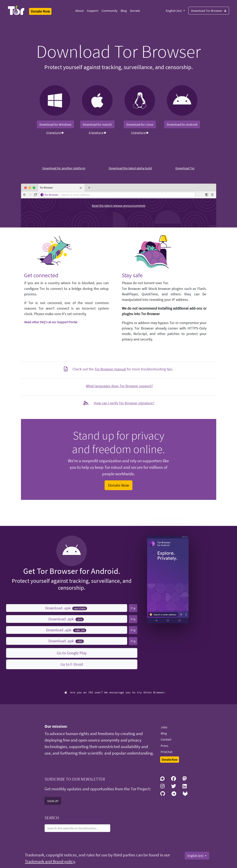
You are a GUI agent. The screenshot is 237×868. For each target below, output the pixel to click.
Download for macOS (97, 124)
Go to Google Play (72, 653)
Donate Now (118, 485)
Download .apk (66, 608)
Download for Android (182, 124)
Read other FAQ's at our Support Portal (51, 322)
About (79, 11)
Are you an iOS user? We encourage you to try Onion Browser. (115, 692)
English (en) (174, 11)
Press (164, 746)
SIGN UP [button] (53, 801)
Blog (124, 11)
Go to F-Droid (72, 664)
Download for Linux (140, 124)
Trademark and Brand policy (50, 861)
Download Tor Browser (209, 10)
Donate (135, 11)
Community (109, 11)
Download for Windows (55, 124)
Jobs (164, 727)
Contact (166, 739)
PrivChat (167, 752)
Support (93, 11)
